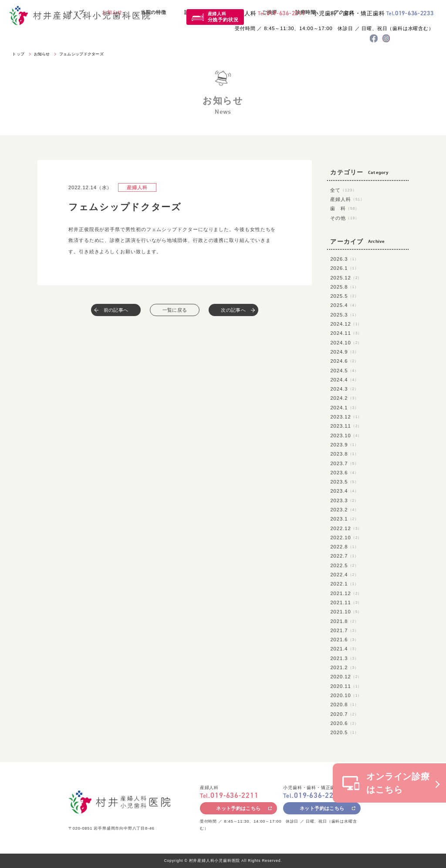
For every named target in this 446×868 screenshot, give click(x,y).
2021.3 (345, 658)
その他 (345, 218)
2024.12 (346, 324)
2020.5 (345, 732)
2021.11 (346, 602)
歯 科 (345, 208)
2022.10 (346, 538)
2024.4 (345, 380)
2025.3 (345, 315)
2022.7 (345, 556)
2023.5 (345, 482)
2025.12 (346, 278)
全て (343, 190)
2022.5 (345, 565)
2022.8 (345, 547)
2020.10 (346, 695)
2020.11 (346, 686)
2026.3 (345, 259)
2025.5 (345, 296)
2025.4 (345, 305)
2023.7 (345, 463)
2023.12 (346, 417)
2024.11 (346, 333)
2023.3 (345, 500)
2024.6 (345, 361)
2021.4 (345, 649)
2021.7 (345, 630)
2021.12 (346, 593)
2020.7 (345, 714)
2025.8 (345, 287)
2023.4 (345, 491)
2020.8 (345, 705)
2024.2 (345, 398)
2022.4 (345, 575)
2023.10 (346, 436)
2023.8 (345, 454)
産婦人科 (223, 17)
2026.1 (345, 268)
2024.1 (345, 408)
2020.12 (346, 677)
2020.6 (345, 723)
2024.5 (345, 371)
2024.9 (345, 352)
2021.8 (345, 621)
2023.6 (345, 473)
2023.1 (345, 519)
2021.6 (345, 640)
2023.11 (346, 426)
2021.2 (345, 667)
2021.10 (346, 612)
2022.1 (345, 584)
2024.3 (345, 389)
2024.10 (346, 343)
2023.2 (345, 510)
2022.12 (346, 528)
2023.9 (345, 445)
